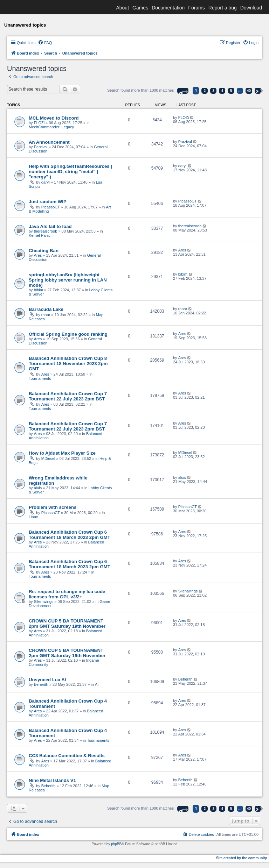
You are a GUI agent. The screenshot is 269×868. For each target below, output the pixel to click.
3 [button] (214, 91)
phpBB (116, 844)
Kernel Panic (40, 235)
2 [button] (205, 91)
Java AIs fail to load (50, 226)
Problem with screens (53, 507)
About (122, 8)
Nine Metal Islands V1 (52, 780)
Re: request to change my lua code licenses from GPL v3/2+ (67, 594)
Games (140, 8)
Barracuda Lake (46, 309)
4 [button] (222, 91)
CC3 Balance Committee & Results (67, 756)
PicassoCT (51, 207)
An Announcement (49, 142)
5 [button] (231, 91)
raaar (46, 315)
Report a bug (223, 8)
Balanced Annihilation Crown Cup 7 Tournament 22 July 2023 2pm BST (68, 396)
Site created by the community (242, 858)
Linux (33, 517)
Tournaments (40, 378)
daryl (46, 182)
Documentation (168, 8)
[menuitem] (45, 43)
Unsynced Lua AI (47, 680)
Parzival (41, 147)
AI (97, 684)
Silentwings (44, 602)
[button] (183, 91)
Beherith (41, 684)
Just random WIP (48, 202)
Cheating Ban (44, 251)
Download (251, 8)
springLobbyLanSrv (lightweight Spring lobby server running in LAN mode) (68, 280)
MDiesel (48, 458)
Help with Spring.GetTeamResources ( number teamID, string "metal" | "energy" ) (71, 172)
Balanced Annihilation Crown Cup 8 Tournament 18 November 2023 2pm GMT (68, 364)
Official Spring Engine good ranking (68, 334)
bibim (39, 290)
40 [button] (249, 91)
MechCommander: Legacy (51, 127)
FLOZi (39, 123)
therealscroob (46, 231)
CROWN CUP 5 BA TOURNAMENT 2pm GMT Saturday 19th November (67, 624)
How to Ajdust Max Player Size (62, 453)
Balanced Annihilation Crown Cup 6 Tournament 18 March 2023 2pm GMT (70, 535)
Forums (196, 8)
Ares (38, 255)
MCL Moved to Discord (54, 118)
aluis (38, 488)
